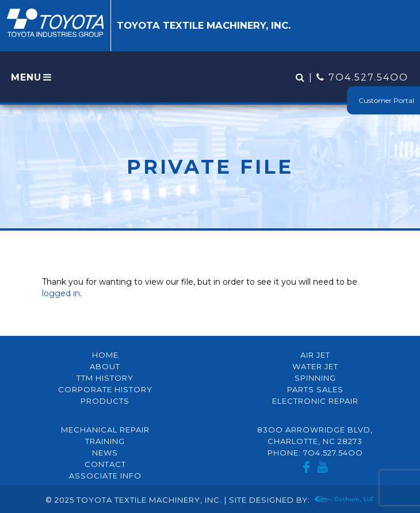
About (105, 366)
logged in (61, 293)
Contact (105, 464)
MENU (32, 77)
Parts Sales (315, 389)
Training (105, 441)
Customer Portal (386, 100)
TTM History (105, 378)
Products (105, 401)
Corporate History (105, 389)
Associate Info (105, 476)
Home (105, 355)
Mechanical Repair (105, 430)
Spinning (315, 378)
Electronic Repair (315, 401)
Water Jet (315, 366)
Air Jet (315, 355)
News (105, 453)
